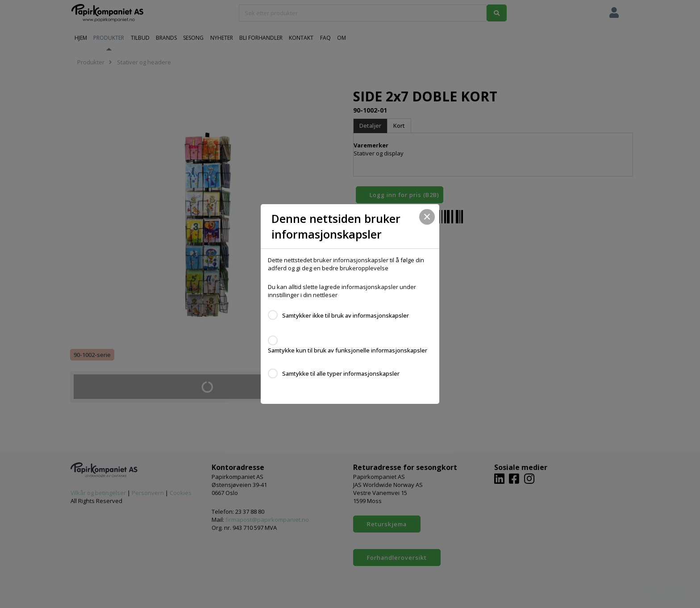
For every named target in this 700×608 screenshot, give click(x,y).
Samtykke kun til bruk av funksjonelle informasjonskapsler (348, 350)
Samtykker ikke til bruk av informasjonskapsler (346, 315)
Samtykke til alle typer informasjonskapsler (341, 373)
